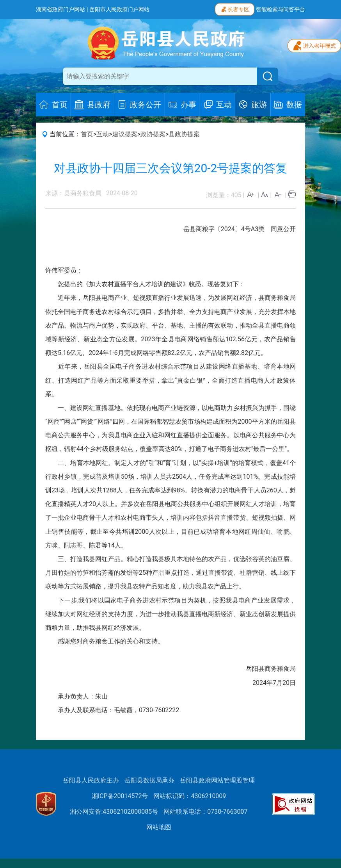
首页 (87, 134)
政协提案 (153, 134)
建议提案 (125, 134)
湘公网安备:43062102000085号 (114, 812)
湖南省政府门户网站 (60, 9)
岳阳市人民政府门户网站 (119, 9)
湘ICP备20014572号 (120, 796)
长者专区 (235, 9)
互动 (103, 134)
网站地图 (159, 827)
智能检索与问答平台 (281, 9)
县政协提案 (184, 134)
